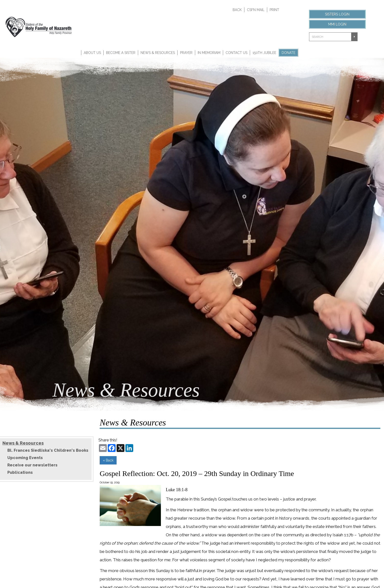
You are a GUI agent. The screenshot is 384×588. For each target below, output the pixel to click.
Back (237, 10)
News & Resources (158, 53)
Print (274, 10)
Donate (288, 53)
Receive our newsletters (32, 465)
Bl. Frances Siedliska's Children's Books (48, 450)
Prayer (186, 53)
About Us (92, 53)
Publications (20, 472)
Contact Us (236, 53)
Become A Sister (121, 53)
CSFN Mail (256, 10)
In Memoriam (209, 53)
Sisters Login (337, 14)
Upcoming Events (25, 458)
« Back (108, 460)
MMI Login (337, 24)
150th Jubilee (264, 53)
